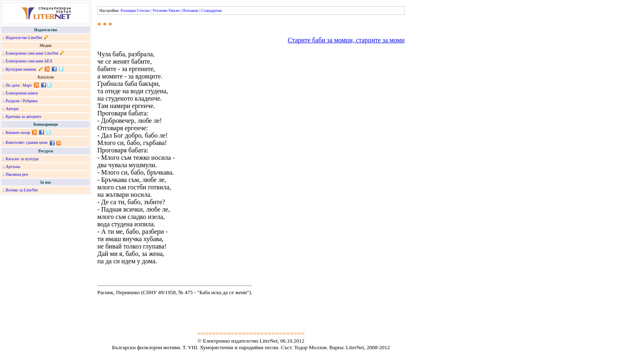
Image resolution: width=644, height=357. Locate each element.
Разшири (128, 10)
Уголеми (160, 10)
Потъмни (190, 10)
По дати (13, 85)
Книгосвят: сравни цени (27, 142)
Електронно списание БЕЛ (29, 61)
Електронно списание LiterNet (32, 53)
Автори (12, 109)
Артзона (13, 167)
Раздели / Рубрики (22, 101)
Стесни (143, 10)
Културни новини (21, 69)
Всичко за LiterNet (22, 190)
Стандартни (212, 10)
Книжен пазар (18, 132)
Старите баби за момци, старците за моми (346, 40)
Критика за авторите (24, 116)
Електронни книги (22, 93)
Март (27, 85)
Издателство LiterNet (24, 38)
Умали (174, 10)
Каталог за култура (22, 159)
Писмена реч (17, 174)
